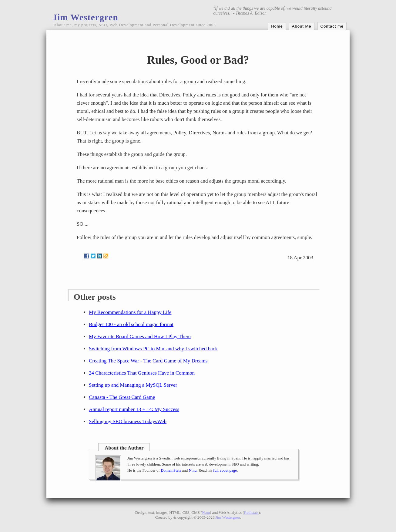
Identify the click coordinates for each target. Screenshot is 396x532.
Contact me (332, 26)
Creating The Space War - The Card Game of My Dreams (148, 361)
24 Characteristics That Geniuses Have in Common (142, 373)
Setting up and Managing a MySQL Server (133, 385)
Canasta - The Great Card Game (122, 397)
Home (277, 26)
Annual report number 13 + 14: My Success (134, 409)
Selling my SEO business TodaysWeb (128, 421)
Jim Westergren (85, 17)
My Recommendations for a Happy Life (130, 312)
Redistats (251, 512)
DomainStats (171, 470)
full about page (225, 470)
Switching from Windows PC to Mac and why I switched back (153, 349)
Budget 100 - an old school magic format (131, 324)
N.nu (193, 470)
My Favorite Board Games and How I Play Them (140, 337)
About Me (302, 26)
